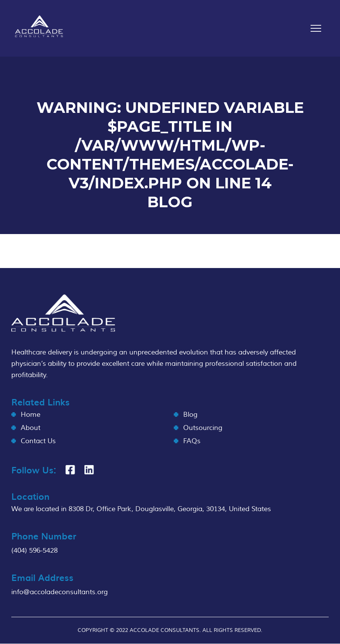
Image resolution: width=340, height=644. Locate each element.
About (31, 428)
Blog (190, 415)
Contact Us (38, 441)
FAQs (192, 441)
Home (31, 415)
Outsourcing (203, 428)
